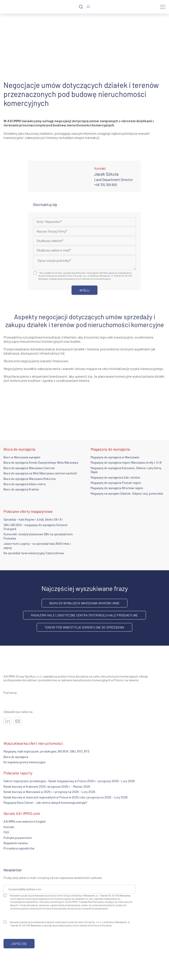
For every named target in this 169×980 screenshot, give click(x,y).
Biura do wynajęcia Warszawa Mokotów (30, 479)
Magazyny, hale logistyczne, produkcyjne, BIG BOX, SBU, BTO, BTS (47, 751)
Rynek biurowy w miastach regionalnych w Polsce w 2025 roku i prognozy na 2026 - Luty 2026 (66, 797)
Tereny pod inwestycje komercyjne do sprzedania (85, 627)
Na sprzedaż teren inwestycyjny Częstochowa (34, 553)
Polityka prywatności (18, 838)
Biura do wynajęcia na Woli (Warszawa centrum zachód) (40, 473)
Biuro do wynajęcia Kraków (21, 489)
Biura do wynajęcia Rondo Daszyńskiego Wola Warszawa (41, 462)
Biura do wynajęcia (16, 757)
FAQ (6, 832)
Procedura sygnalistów (19, 848)
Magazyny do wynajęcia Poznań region (116, 483)
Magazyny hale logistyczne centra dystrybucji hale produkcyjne (84, 615)
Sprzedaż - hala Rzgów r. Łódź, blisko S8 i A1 (33, 519)
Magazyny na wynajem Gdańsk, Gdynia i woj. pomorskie (127, 493)
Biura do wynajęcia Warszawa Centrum (29, 468)
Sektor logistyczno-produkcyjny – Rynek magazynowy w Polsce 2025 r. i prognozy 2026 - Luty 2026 (69, 781)
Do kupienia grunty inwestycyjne (24, 762)
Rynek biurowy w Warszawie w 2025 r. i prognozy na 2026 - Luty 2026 (49, 792)
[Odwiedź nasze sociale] (7, 721)
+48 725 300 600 (106, 185)
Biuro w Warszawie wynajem (22, 457)
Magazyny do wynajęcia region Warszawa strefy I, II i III (126, 462)
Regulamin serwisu (16, 843)
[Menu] (163, 7)
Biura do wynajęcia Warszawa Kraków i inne (84, 603)
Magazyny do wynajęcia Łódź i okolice (115, 477)
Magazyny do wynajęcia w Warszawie (115, 457)
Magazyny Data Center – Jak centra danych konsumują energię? (45, 802)
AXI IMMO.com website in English (25, 821)
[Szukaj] (81, 7)
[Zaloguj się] (88, 7)
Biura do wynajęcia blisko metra (25, 484)
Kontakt (9, 827)
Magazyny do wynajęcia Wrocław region (117, 488)
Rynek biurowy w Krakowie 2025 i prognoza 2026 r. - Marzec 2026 (47, 786)
